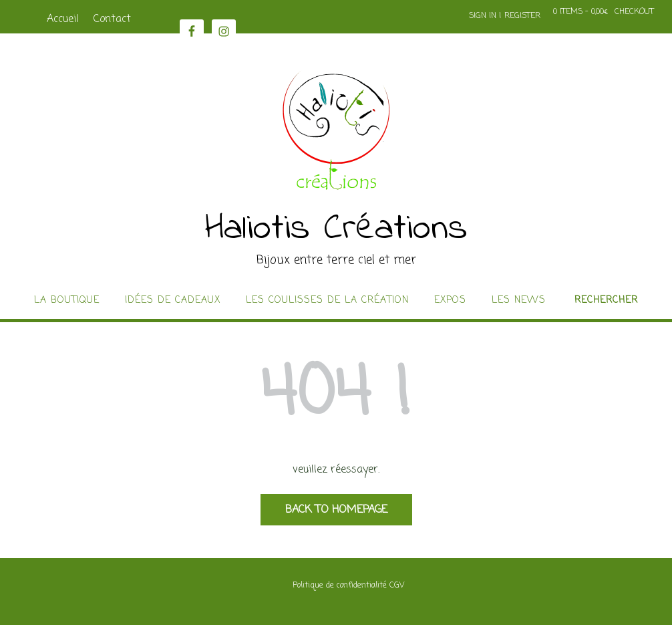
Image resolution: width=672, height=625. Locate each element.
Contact (112, 19)
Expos (450, 301)
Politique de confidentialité (340, 586)
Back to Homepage (336, 510)
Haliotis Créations (336, 229)
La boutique (67, 301)
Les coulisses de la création (327, 301)
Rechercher (606, 301)
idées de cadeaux (173, 301)
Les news (519, 301)
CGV (397, 586)
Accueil (63, 19)
